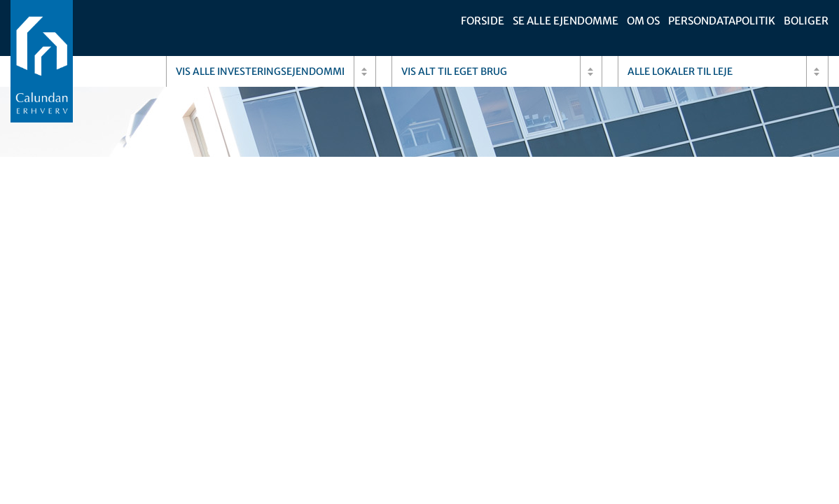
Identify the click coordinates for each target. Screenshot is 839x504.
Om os (643, 21)
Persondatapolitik (722, 21)
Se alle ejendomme (566, 21)
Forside (483, 21)
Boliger (806, 21)
